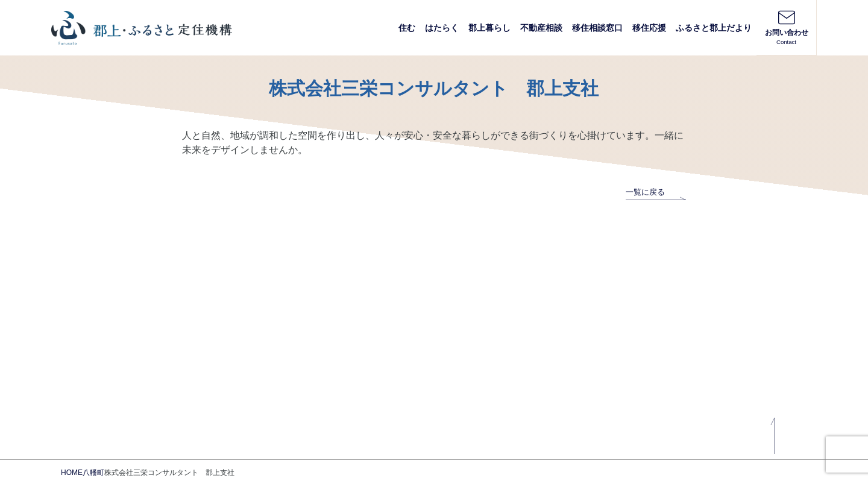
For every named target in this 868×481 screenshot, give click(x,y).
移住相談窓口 (597, 28)
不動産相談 (541, 28)
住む (407, 28)
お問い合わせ (786, 27)
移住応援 (649, 28)
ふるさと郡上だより (714, 28)
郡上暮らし (489, 28)
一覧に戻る (656, 192)
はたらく (442, 28)
